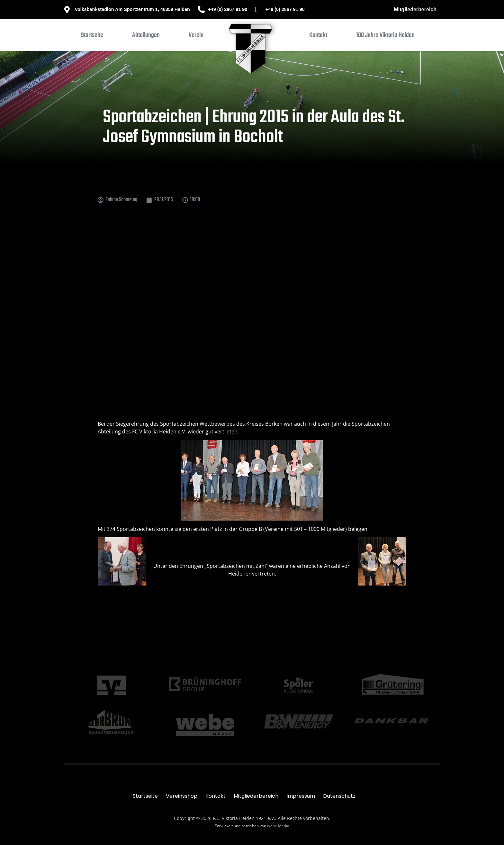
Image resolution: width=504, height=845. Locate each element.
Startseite (145, 796)
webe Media (278, 826)
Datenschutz (339, 796)
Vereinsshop (182, 796)
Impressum (301, 796)
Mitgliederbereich (415, 9)
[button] (146, 37)
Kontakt (216, 796)
